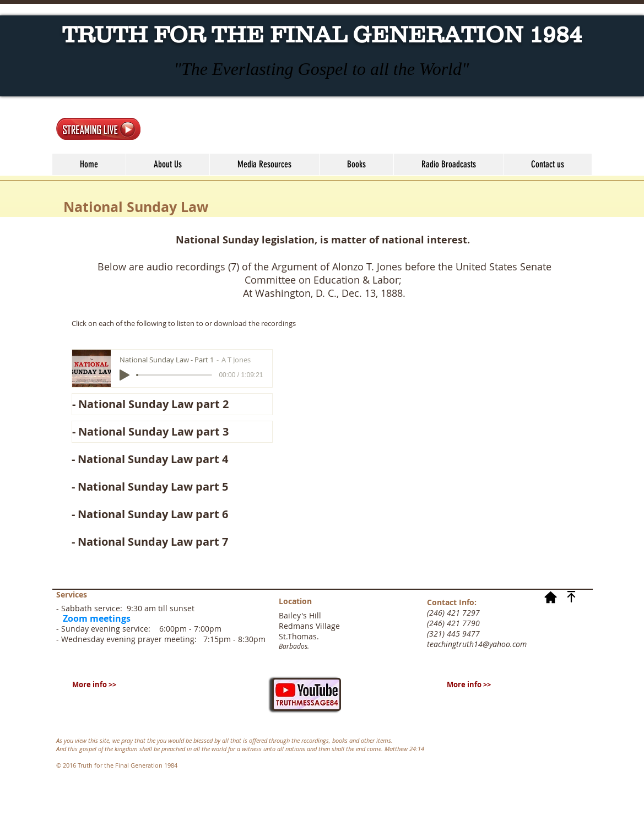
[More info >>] (94, 684)
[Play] (125, 375)
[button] (264, 164)
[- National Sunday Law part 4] (172, 459)
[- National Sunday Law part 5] (172, 487)
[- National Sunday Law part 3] (172, 432)
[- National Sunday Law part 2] (172, 404)
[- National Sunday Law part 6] (172, 514)
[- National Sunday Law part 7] (172, 542)
